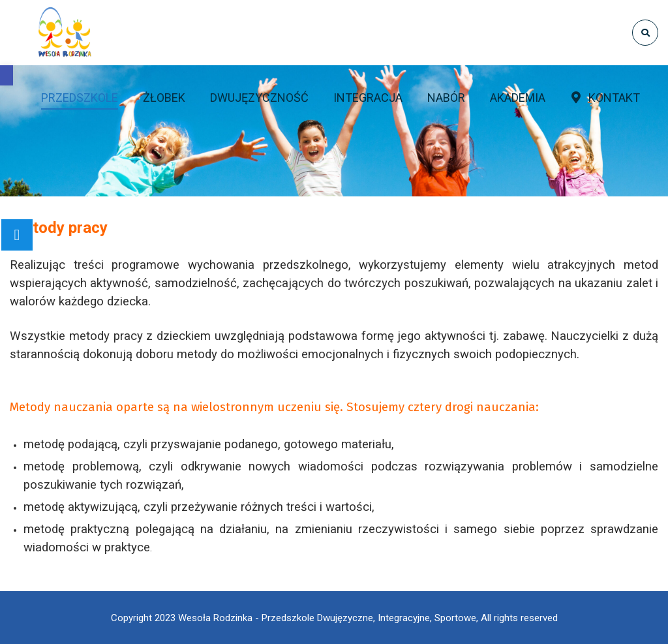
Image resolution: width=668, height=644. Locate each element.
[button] (7, 75)
